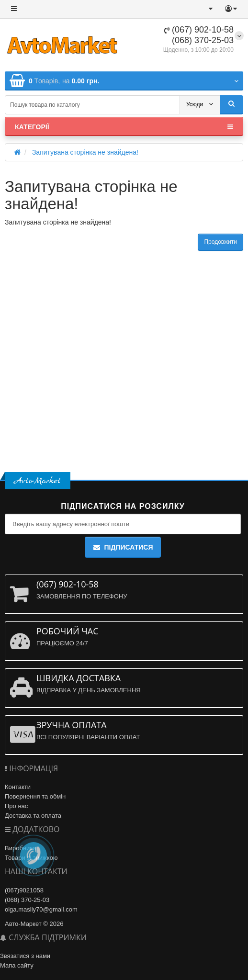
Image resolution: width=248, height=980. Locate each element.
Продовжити (220, 242)
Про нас (16, 806)
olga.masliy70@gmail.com (41, 909)
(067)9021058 (24, 890)
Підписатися (123, 547)
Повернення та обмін (35, 796)
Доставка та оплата (33, 816)
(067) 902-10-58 (199, 30)
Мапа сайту (17, 965)
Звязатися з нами (25, 956)
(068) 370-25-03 (203, 40)
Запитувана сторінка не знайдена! (85, 152)
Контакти (18, 787)
